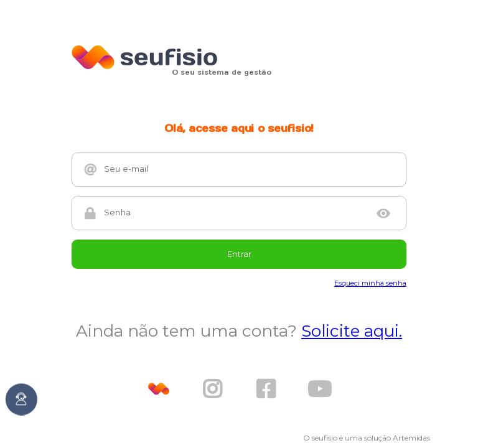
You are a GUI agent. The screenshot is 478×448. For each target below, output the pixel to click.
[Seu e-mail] (249, 170)
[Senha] (235, 213)
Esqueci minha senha (370, 283)
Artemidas (411, 438)
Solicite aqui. (352, 331)
